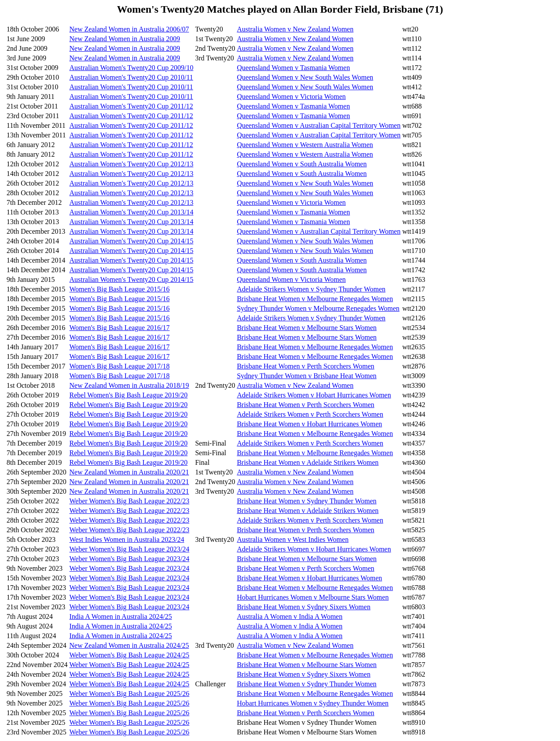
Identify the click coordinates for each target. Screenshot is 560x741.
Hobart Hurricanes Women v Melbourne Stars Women (313, 597)
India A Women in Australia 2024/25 (121, 616)
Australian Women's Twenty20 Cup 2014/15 (131, 241)
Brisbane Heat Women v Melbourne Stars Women (306, 328)
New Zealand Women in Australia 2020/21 (129, 472)
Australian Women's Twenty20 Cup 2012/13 (131, 164)
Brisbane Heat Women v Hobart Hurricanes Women (309, 424)
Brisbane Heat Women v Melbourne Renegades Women (315, 299)
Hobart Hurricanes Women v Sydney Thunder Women (313, 703)
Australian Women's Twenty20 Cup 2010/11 (131, 77)
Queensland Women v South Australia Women (302, 164)
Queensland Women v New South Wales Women (305, 77)
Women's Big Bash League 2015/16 (120, 289)
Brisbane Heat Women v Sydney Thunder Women (306, 501)
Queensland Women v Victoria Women (291, 97)
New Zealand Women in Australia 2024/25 (129, 645)
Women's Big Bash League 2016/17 (120, 328)
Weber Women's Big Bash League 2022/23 (129, 501)
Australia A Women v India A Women (289, 616)
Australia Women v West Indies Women (292, 539)
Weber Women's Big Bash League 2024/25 (129, 655)
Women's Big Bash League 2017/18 (120, 366)
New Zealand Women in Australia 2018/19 (129, 385)
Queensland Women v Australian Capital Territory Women (318, 125)
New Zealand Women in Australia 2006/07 (129, 29)
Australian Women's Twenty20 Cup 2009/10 (131, 68)
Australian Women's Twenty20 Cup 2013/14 (131, 212)
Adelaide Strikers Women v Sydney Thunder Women (311, 289)
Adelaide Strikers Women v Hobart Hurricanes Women (314, 395)
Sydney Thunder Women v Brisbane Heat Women (306, 376)
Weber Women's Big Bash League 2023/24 (129, 549)
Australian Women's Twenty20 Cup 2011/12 (131, 106)
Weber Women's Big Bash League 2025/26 (129, 694)
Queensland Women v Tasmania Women (293, 68)
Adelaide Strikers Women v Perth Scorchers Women (310, 414)
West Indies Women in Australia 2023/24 (127, 539)
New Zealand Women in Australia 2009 (125, 39)
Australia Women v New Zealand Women (295, 29)
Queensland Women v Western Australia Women (305, 145)
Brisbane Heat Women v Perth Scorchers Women (305, 366)
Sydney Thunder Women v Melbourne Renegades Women (318, 308)
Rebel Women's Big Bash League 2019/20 (129, 395)
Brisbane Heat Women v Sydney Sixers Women (303, 607)
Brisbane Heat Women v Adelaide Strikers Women (308, 462)
